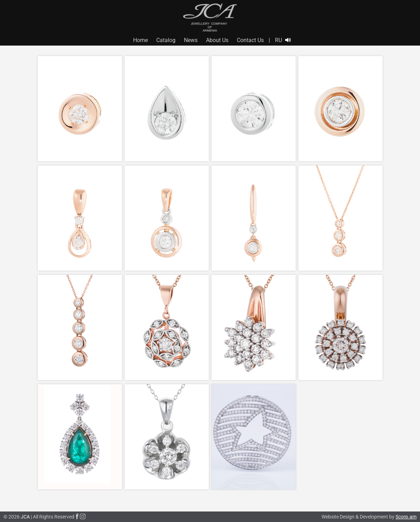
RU (278, 40)
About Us (217, 40)
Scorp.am (406, 517)
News (191, 40)
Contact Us (250, 40)
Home (140, 40)
